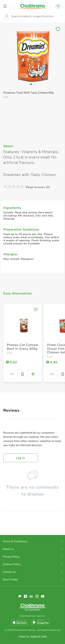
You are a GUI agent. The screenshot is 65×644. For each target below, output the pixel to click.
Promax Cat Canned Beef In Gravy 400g (22, 347)
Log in (21, 458)
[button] (31, 84)
